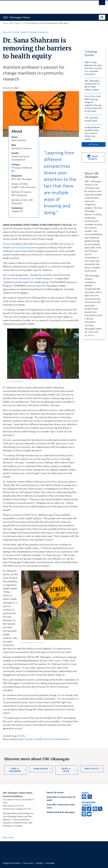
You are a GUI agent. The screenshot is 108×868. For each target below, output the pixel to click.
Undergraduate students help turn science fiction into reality (92, 133)
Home (5, 23)
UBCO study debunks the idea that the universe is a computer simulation (93, 68)
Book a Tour (66, 770)
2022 (11, 23)
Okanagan (17, 168)
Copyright (39, 863)
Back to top (10, 837)
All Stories (94, 144)
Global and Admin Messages (61, 812)
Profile (21, 736)
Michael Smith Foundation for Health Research (28, 279)
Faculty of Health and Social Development (47, 739)
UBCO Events (93, 158)
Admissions (41, 769)
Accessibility (50, 863)
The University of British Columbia (46, 6)
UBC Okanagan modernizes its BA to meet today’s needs (92, 85)
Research (43, 32)
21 (22, 23)
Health (24, 32)
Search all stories (55, 792)
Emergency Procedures (12, 863)
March (17, 23)
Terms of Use (28, 863)
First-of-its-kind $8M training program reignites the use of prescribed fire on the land (93, 104)
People (33, 32)
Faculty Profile (11, 32)
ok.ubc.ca (89, 335)
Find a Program (15, 770)
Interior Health (61, 661)
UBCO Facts (92, 769)
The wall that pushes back (91, 119)
